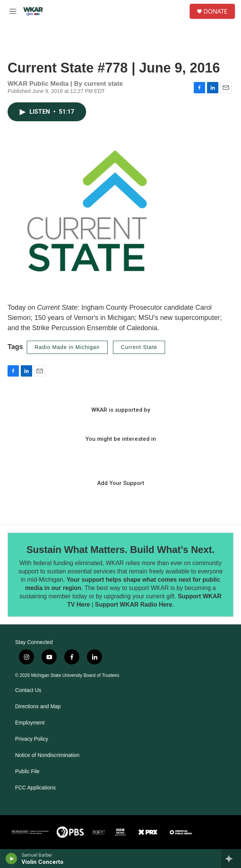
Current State (139, 347)
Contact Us (28, 690)
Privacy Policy (32, 739)
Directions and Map (38, 707)
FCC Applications (35, 788)
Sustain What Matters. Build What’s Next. (120, 550)
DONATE (216, 11)
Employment (30, 723)
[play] (12, 859)
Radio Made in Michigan (67, 347)
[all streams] (231, 859)
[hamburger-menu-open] (13, 11)
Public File (27, 771)
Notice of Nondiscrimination (47, 755)
